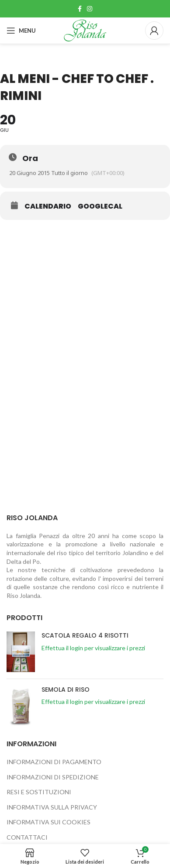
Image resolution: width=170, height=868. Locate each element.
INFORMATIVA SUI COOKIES (49, 822)
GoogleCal (100, 206)
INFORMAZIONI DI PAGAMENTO (54, 762)
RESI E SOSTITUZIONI (39, 792)
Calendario (48, 206)
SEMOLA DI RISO (66, 690)
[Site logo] (85, 30)
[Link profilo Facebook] (80, 9)
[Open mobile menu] (21, 31)
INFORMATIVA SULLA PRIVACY (52, 807)
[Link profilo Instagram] (90, 9)
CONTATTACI (27, 837)
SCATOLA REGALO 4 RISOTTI (85, 636)
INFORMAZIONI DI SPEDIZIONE (53, 777)
